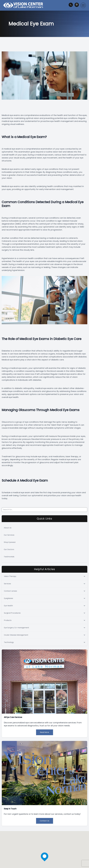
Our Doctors (9, 549)
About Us (8, 528)
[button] (83, 5)
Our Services (9, 535)
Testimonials (9, 557)
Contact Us (44, 821)
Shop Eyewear (10, 542)
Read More (44, 732)
